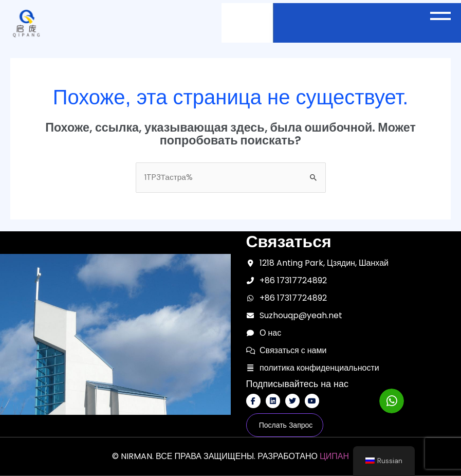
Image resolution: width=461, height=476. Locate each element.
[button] (442, 16)
